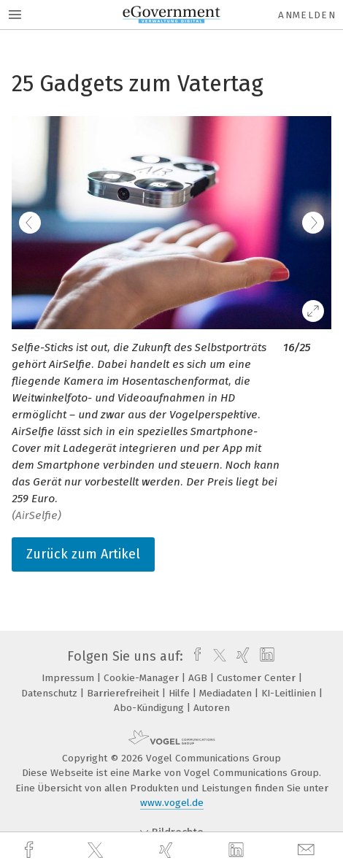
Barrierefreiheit (124, 693)
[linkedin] (238, 850)
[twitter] (97, 850)
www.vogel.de (172, 803)
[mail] (308, 850)
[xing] (168, 850)
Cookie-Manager (143, 678)
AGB (199, 678)
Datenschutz (51, 693)
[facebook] (31, 850)
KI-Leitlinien (290, 693)
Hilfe (181, 693)
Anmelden (307, 15)
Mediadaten (227, 693)
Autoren (212, 708)
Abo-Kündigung (150, 708)
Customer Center (258, 678)
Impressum (69, 678)
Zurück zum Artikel (83, 554)
